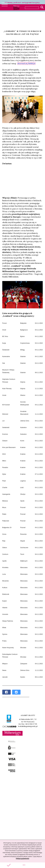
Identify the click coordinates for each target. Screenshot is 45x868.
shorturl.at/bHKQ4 (26, 63)
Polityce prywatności (22, 858)
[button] (22, 865)
